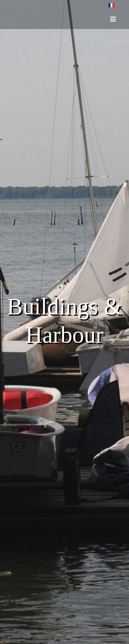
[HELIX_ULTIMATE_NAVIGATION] (113, 19)
